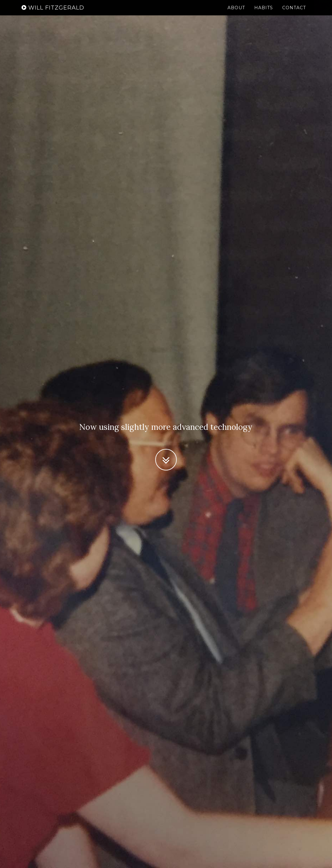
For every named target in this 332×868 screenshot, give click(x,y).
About (236, 14)
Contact (294, 14)
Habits (264, 14)
